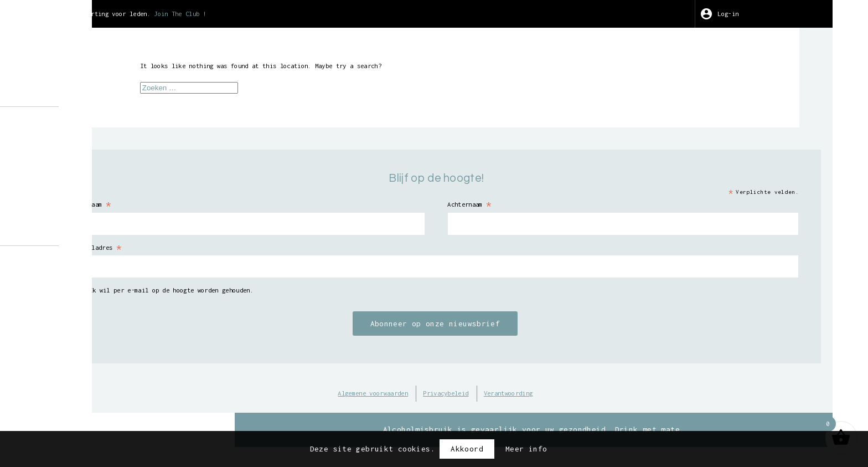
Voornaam (314, 209)
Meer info (526, 449)
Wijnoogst (89, 172)
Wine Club (89, 203)
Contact (85, 235)
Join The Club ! (410, 14)
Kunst (80, 188)
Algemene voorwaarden (454, 402)
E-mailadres (321, 254)
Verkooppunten (99, 219)
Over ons (87, 125)
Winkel (82, 141)
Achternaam (573, 209)
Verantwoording (625, 402)
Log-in (764, 14)
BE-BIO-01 (84, 363)
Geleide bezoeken (106, 157)
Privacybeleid (547, 402)
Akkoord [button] (467, 449)
